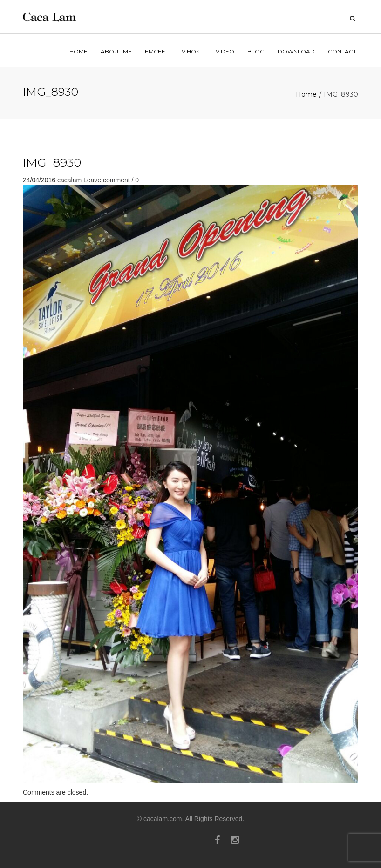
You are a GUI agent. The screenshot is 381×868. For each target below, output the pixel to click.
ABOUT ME (116, 51)
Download (296, 51)
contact (342, 51)
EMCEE (155, 51)
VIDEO (225, 51)
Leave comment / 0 (111, 180)
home (78, 51)
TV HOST (190, 51)
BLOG (256, 51)
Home (306, 94)
